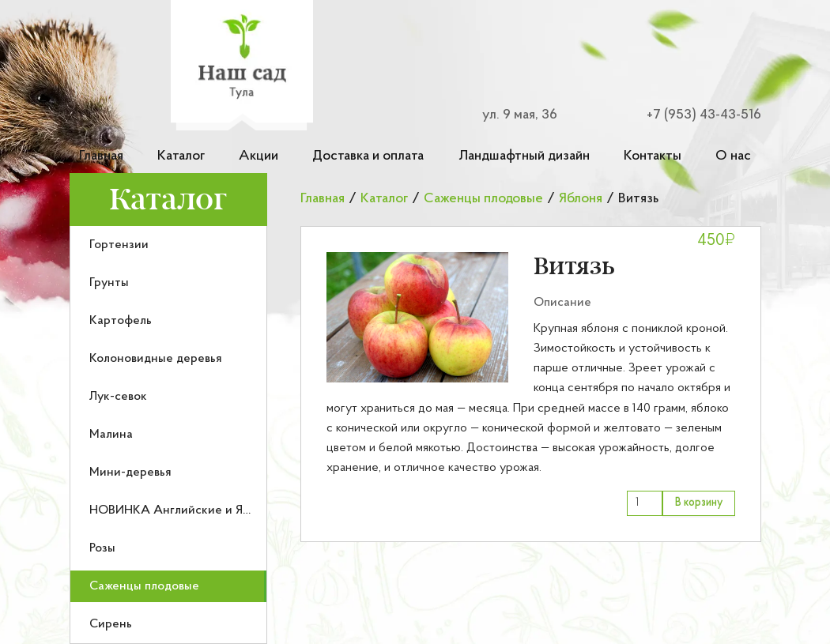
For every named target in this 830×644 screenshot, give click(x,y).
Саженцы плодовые (144, 586)
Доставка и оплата (368, 156)
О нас (733, 156)
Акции (258, 156)
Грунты (109, 283)
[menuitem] (168, 245)
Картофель (121, 321)
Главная (101, 156)
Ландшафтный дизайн (524, 156)
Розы (102, 548)
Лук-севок (118, 397)
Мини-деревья (130, 473)
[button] (417, 317)
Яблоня (581, 199)
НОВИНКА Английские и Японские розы (205, 510)
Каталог (181, 156)
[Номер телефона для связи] (694, 115)
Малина (111, 435)
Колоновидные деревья (156, 359)
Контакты (653, 156)
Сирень (111, 624)
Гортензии (119, 245)
